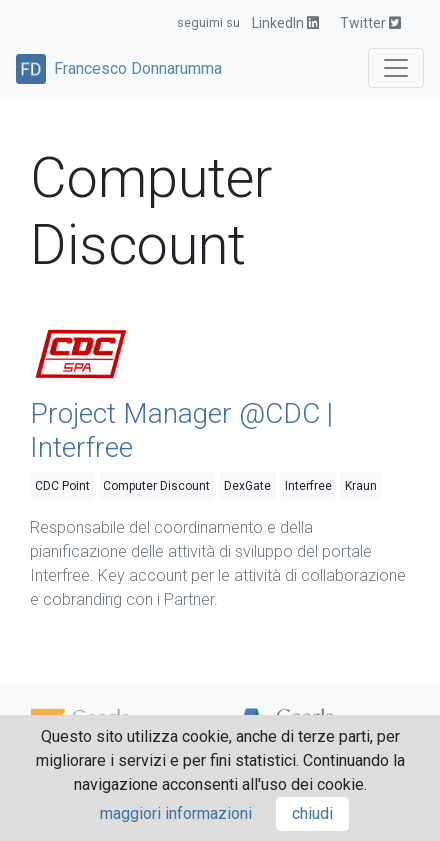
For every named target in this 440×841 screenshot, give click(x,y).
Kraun (361, 486)
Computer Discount (156, 486)
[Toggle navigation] (396, 68)
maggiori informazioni (176, 813)
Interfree (308, 486)
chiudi (312, 813)
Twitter (370, 23)
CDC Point (62, 486)
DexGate (247, 486)
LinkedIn (285, 23)
